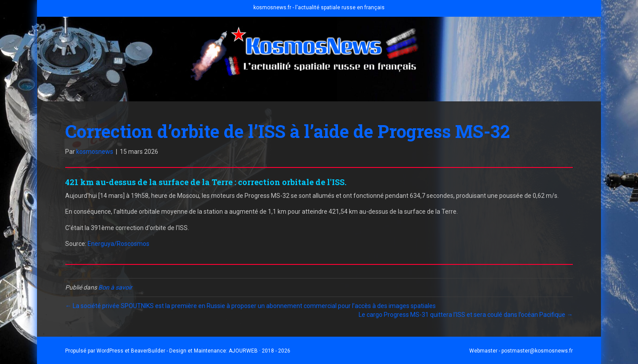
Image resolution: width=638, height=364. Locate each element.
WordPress (110, 351)
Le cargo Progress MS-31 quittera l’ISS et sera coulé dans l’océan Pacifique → (466, 315)
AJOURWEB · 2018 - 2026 (260, 351)
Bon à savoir (115, 287)
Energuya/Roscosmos (119, 244)
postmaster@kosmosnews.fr (537, 351)
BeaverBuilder (148, 351)
